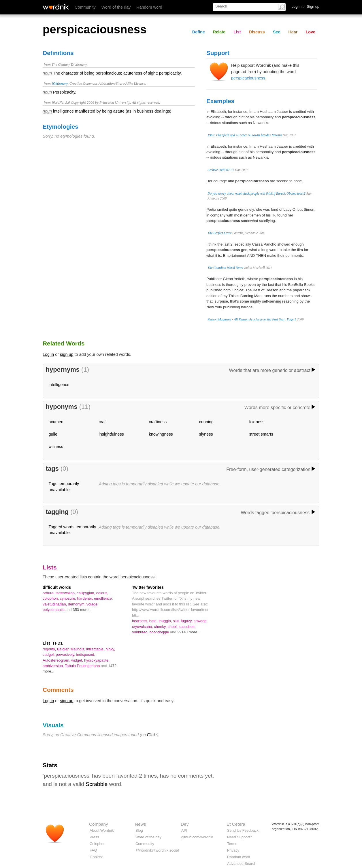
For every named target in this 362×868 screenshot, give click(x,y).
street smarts (261, 434)
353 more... (82, 610)
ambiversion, (54, 666)
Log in (48, 354)
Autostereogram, (57, 660)
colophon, (51, 598)
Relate (219, 32)
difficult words (57, 587)
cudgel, (49, 655)
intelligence (59, 385)
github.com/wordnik (197, 837)
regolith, (50, 649)
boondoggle (160, 632)
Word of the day (116, 7)
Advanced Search (242, 864)
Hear (293, 32)
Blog (139, 830)
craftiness (158, 422)
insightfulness (111, 434)
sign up (67, 354)
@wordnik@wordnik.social (157, 850)
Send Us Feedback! (243, 830)
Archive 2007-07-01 (221, 170)
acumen (56, 422)
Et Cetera (236, 824)
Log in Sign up (305, 6)
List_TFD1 (53, 643)
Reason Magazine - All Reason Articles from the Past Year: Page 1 (252, 319)
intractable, (96, 649)
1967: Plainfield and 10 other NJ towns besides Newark (245, 135)
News (140, 824)
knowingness (161, 434)
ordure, (49, 593)
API (184, 830)
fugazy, (187, 621)
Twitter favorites (148, 587)
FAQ (93, 850)
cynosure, (69, 598)
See (277, 32)
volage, (93, 604)
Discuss (257, 32)
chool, (173, 627)
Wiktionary (60, 83)
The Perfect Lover (219, 233)
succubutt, (187, 627)
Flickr (152, 735)
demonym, (77, 604)
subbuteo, (141, 632)
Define (199, 32)
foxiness (257, 422)
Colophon (98, 844)
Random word (149, 7)
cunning (206, 422)
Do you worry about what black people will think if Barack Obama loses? (257, 193)
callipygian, (86, 593)
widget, (78, 660)
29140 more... (189, 632)
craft (103, 422)
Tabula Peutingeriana (83, 666)
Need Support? (240, 837)
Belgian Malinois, (72, 649)
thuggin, (166, 621)
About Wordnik (102, 830)
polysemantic (54, 610)
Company (99, 824)
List (237, 32)
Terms (232, 844)
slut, (177, 621)
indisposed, (86, 655)
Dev (185, 824)
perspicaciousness (248, 78)
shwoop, (201, 621)
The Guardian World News (225, 268)
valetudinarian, (55, 604)
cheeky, (161, 627)
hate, (154, 621)
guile (53, 434)
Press (94, 837)
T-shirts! (96, 857)
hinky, (110, 649)
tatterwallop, (66, 593)
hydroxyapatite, (97, 660)
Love (310, 32)
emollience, (103, 598)
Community (85, 7)
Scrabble (97, 784)
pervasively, (66, 655)
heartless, (141, 621)
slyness (206, 434)
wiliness (56, 447)
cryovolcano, (143, 627)
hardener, (86, 598)
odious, (102, 593)
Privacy (233, 850)
